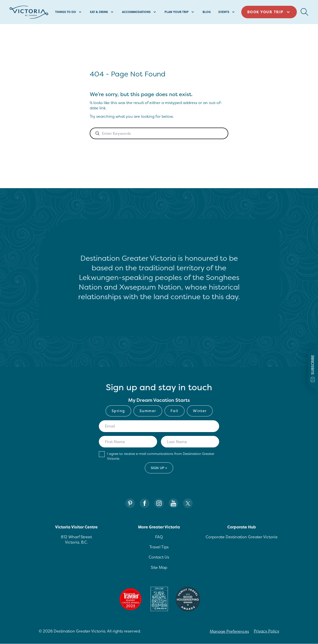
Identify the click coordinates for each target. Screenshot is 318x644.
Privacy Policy (267, 631)
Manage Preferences (229, 631)
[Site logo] (29, 12)
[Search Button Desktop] (305, 12)
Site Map (159, 567)
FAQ (159, 537)
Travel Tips (159, 547)
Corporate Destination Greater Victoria (242, 537)
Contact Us (159, 557)
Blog (207, 12)
